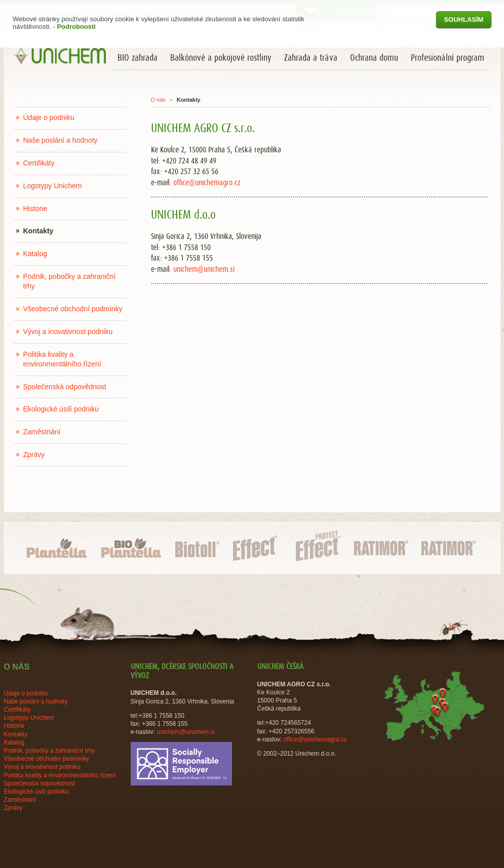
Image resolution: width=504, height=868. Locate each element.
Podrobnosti (76, 27)
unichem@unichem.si (204, 269)
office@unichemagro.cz (207, 183)
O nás (158, 100)
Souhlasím (463, 19)
